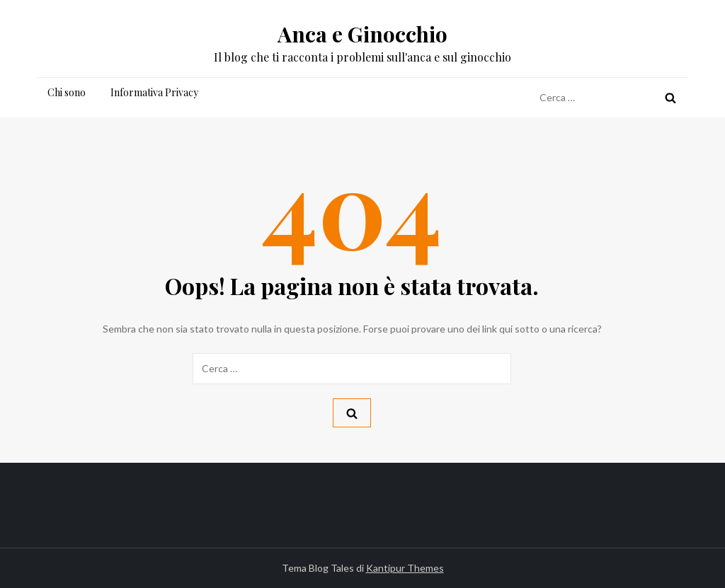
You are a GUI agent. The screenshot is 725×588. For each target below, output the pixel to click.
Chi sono (67, 92)
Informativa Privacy (154, 92)
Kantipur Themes (405, 568)
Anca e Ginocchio (362, 34)
